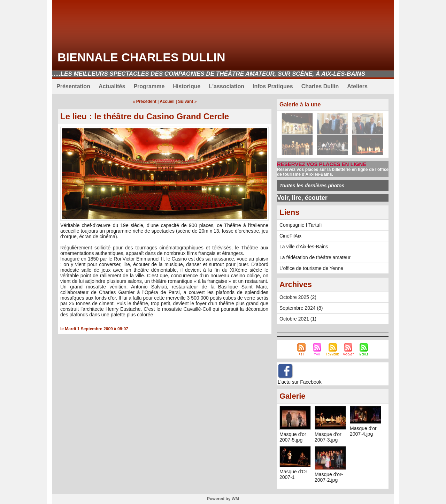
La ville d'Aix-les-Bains (304, 247)
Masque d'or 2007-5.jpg (293, 437)
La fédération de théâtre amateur (315, 257)
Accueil (167, 101)
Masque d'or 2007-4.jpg (363, 431)
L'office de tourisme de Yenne (311, 268)
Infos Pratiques (273, 86)
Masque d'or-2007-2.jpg (329, 477)
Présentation (73, 86)
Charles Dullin (320, 86)
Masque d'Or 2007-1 (293, 474)
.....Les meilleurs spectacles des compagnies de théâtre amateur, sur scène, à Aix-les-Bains (209, 74)
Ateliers (357, 86)
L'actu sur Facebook (300, 382)
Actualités (112, 86)
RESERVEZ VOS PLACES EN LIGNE (322, 164)
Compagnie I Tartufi (301, 225)
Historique (187, 86)
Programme (149, 86)
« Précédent (145, 101)
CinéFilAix (290, 236)
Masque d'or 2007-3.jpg (328, 437)
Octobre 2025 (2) (298, 297)
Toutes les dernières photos (312, 186)
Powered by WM (223, 499)
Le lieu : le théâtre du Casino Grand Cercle (145, 116)
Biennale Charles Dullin (141, 57)
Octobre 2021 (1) (298, 319)
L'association (226, 86)
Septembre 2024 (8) (301, 308)
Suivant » (187, 101)
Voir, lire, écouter (302, 198)
